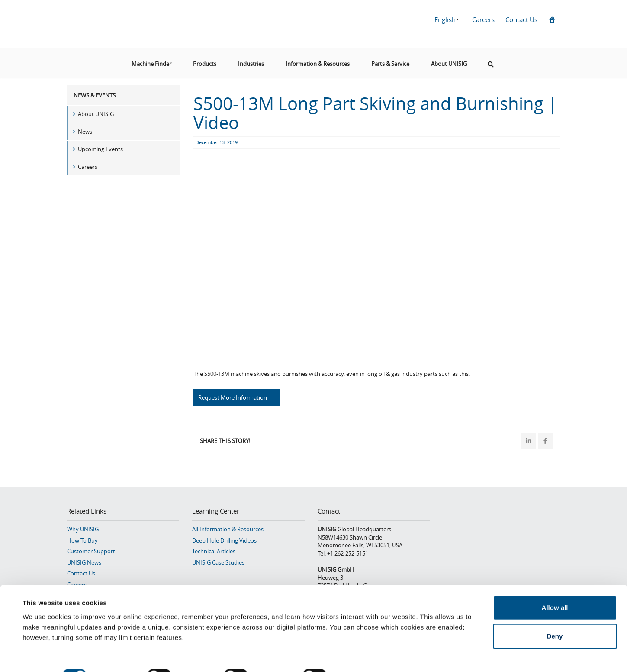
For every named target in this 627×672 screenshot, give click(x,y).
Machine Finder (151, 60)
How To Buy (82, 540)
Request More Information (233, 397)
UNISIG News (84, 562)
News (85, 132)
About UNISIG (449, 60)
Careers (483, 19)
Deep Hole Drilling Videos (224, 540)
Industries (251, 60)
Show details (363, 655)
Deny (555, 615)
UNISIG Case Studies (218, 562)
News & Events (95, 95)
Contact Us (521, 19)
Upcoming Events (100, 149)
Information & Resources (318, 60)
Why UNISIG (83, 528)
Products (205, 60)
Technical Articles (214, 550)
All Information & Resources (228, 528)
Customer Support (91, 550)
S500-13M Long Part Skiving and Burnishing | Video (375, 113)
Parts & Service (390, 60)
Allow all (555, 586)
